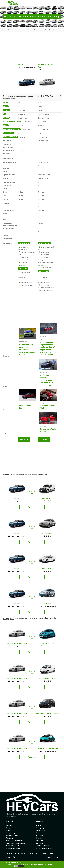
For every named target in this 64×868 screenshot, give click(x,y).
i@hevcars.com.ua (52, 857)
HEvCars (4, 30)
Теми (37, 853)
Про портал (9, 853)
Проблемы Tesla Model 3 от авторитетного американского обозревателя (47, 380)
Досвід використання (44, 848)
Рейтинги (39, 843)
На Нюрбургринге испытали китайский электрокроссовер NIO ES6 (27, 349)
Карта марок (44, 853)
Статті (38, 825)
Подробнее (24, 439)
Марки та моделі (12, 836)
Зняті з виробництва (13, 848)
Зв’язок (23, 853)
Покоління (10, 838)
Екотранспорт (11, 833)
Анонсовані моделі (13, 846)
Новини (9, 830)
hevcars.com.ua (29, 864)
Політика (16, 853)
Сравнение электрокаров (17, 30)
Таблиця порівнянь (43, 846)
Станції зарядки (42, 828)
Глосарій (39, 838)
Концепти (40, 841)
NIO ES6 (21, 65)
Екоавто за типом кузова (15, 841)
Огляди (9, 828)
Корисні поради (42, 830)
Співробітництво (54, 853)
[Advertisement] (32, 48)
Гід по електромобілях (44, 833)
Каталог (9, 825)
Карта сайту (30, 853)
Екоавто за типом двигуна (15, 843)
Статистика (40, 836)
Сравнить (32, 507)
